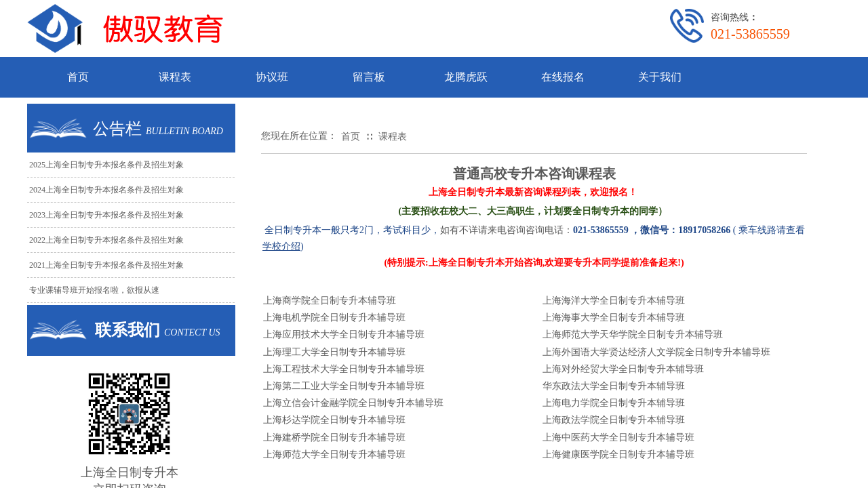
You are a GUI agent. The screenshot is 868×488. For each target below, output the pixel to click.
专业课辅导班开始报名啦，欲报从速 (94, 290)
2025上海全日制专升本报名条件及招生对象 (106, 165)
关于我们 (660, 77)
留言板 (369, 77)
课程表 (175, 77)
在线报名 (563, 77)
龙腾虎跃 (466, 77)
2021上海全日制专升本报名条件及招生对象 (106, 265)
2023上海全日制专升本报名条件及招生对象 (106, 215)
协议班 (272, 77)
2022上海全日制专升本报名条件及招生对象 (106, 240)
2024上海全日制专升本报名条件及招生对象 (106, 190)
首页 (78, 77)
